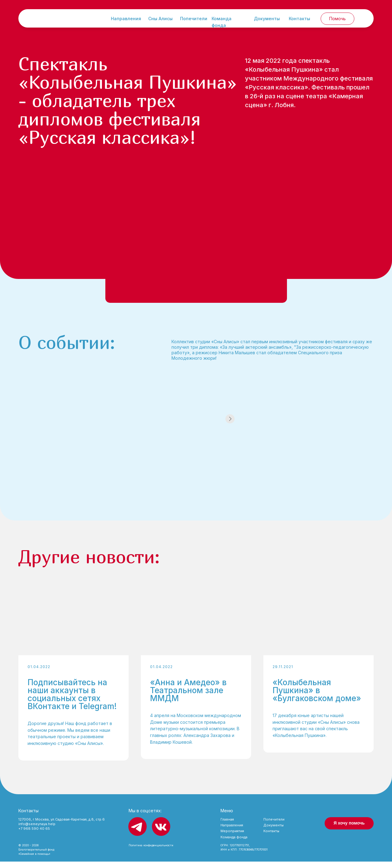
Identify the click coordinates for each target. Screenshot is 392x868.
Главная (227, 826)
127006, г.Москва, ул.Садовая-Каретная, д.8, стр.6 (62, 826)
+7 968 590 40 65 (34, 835)
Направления (126, 19)
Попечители (194, 19)
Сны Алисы (160, 19)
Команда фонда (234, 844)
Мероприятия (232, 837)
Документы (267, 19)
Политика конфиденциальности (151, 852)
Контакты (300, 19)
